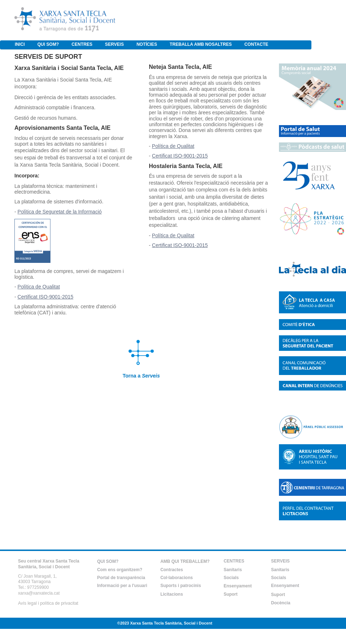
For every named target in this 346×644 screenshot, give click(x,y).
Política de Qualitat (39, 287)
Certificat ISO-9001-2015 (46, 297)
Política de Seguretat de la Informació (60, 212)
